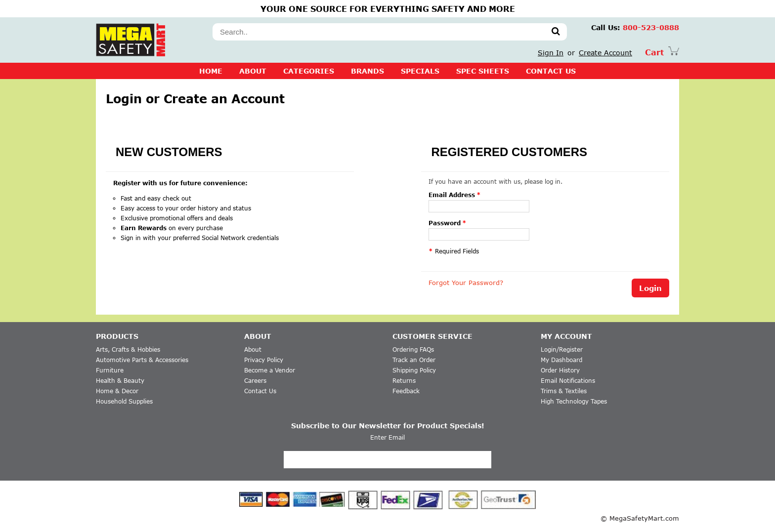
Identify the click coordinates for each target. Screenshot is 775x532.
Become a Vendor (270, 370)
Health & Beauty (120, 381)
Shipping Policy (414, 370)
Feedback (406, 391)
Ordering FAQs (413, 349)
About (253, 71)
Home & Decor (117, 391)
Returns (404, 381)
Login (650, 288)
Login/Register (562, 349)
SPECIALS (420, 71)
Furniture (110, 370)
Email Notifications (568, 381)
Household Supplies (124, 401)
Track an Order (414, 360)
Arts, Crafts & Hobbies (128, 349)
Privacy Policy (264, 360)
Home (211, 71)
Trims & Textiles (564, 391)
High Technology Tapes (574, 401)
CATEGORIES (309, 71)
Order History (560, 370)
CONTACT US (551, 71)
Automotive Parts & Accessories (142, 360)
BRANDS (367, 71)
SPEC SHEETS (483, 71)
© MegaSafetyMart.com (640, 518)
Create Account (605, 53)
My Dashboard (561, 360)
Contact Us (260, 391)
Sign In (551, 53)
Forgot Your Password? (466, 283)
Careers (255, 381)
